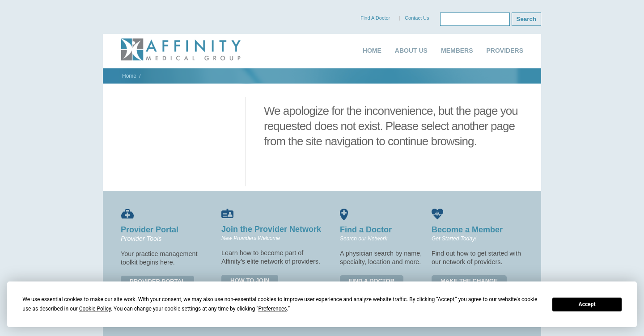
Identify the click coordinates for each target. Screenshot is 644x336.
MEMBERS (457, 50)
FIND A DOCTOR (372, 281)
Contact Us (417, 18)
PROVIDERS (505, 50)
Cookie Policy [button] (95, 309)
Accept (587, 304)
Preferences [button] (272, 309)
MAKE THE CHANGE (469, 281)
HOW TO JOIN (250, 280)
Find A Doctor (375, 18)
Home (129, 76)
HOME (372, 50)
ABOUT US (411, 50)
